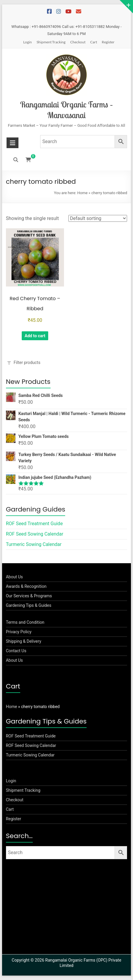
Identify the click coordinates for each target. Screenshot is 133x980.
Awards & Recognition (26, 586)
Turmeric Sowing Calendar (34, 544)
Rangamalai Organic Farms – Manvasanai (66, 110)
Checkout (78, 42)
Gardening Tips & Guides (29, 605)
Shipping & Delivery (24, 641)
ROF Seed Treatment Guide (34, 524)
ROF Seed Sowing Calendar (35, 534)
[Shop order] (98, 218)
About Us (14, 577)
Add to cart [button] (35, 336)
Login (28, 42)
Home (82, 193)
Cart (94, 42)
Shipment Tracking (51, 42)
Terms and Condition (25, 622)
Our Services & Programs (29, 596)
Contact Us (16, 651)
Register (108, 42)
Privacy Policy (19, 632)
